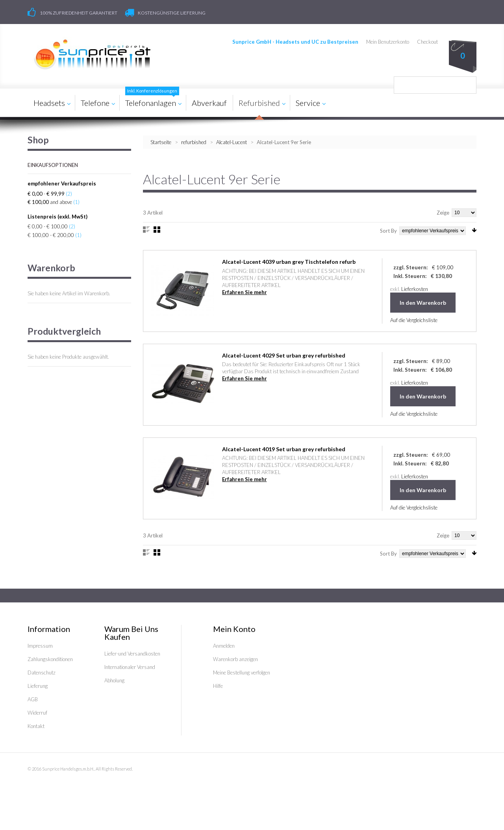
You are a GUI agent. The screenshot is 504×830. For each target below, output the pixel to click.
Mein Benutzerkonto (388, 42)
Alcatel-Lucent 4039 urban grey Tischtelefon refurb (289, 262)
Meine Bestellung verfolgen (242, 673)
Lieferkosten (415, 289)
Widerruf (37, 713)
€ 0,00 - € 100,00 (48, 226)
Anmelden (224, 646)
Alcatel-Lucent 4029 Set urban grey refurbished (284, 355)
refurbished (194, 142)
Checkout (427, 42)
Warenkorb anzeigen (235, 659)
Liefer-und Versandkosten (132, 654)
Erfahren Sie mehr (245, 292)
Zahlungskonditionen (50, 659)
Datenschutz (42, 673)
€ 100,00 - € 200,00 (51, 235)
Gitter (157, 230)
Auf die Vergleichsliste (414, 320)
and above (50, 202)
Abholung (114, 680)
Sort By (388, 231)
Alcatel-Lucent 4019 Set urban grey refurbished (284, 449)
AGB (33, 699)
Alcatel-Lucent (232, 142)
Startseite (161, 142)
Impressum (40, 646)
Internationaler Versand (130, 667)
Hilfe (218, 686)
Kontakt (36, 726)
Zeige (443, 213)
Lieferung (38, 686)
